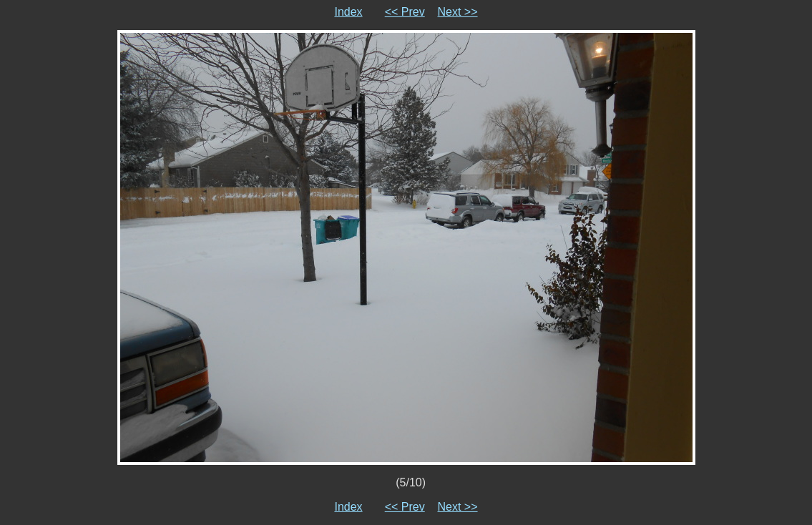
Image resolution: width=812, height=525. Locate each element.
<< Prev (405, 12)
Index (348, 12)
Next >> (458, 12)
